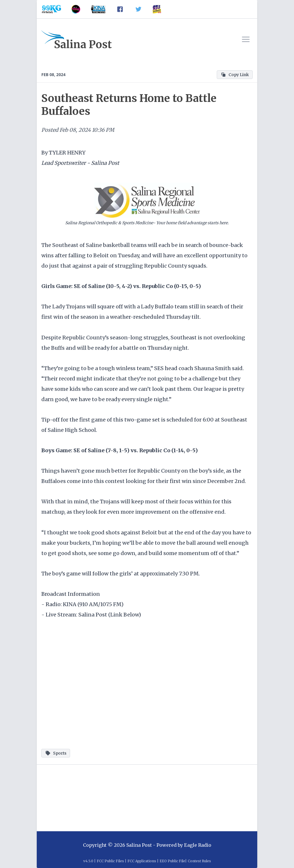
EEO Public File (172, 861)
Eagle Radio (198, 845)
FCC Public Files (110, 861)
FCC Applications (142, 861)
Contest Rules (199, 861)
